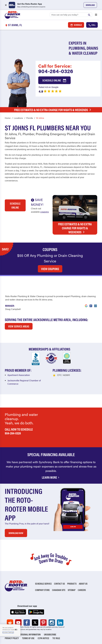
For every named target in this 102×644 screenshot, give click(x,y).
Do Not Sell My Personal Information (23, 634)
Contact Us (59, 584)
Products (72, 584)
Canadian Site (59, 590)
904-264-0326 (56, 71)
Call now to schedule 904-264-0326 (19, 431)
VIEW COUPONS (50, 269)
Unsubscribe (50, 634)
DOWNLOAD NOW (16, 533)
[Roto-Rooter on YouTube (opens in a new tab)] (18, 623)
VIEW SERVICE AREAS (19, 326)
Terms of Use (28, 638)
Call (92, 25)
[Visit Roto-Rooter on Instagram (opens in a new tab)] (95, 304)
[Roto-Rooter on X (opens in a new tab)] (35, 623)
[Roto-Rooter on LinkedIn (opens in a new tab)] (60, 623)
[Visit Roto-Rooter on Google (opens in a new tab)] (86, 304)
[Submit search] (90, 15)
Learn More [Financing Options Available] (51, 477)
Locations (18, 118)
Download (90, 5)
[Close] (16, 630)
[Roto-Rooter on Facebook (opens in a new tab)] (27, 623)
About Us (83, 584)
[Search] (71, 15)
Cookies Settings (8, 632)
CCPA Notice (43, 638)
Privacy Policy (12, 638)
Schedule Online (54, 80)
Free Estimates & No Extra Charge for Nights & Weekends (53, 110)
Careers (82, 590)
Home (8, 118)
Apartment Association (19, 375)
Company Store (42, 590)
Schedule (76, 25)
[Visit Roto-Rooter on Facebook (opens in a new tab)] (91, 304)
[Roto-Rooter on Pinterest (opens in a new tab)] (43, 623)
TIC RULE (56, 638)
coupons (44, 212)
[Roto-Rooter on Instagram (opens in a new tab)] (52, 623)
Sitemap (72, 590)
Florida (30, 118)
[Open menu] (96, 15)
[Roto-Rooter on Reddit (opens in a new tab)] (10, 623)
